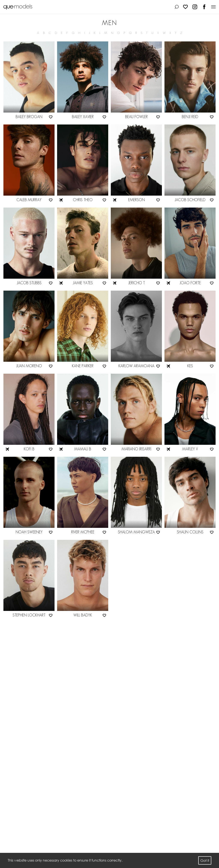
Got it (205, 860)
